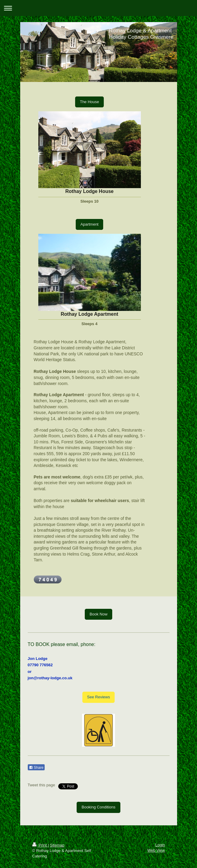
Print (40, 845)
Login (160, 845)
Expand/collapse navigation (98, 8)
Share (36, 768)
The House (90, 102)
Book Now (98, 614)
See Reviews (99, 697)
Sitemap (57, 845)
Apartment (90, 224)
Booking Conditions (98, 807)
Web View (156, 850)
